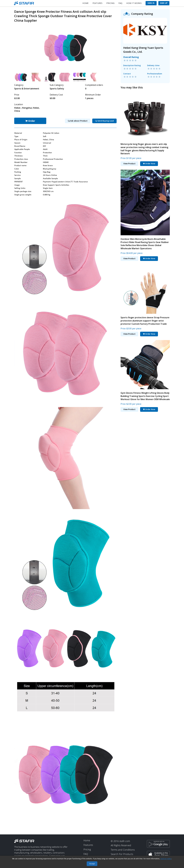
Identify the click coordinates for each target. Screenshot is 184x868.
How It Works (134, 3)
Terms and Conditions (123, 849)
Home (85, 3)
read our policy (166, 859)
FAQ (120, 3)
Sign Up (164, 3)
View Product (129, 163)
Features (97, 3)
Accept (92, 864)
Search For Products (122, 853)
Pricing (110, 3)
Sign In (151, 3)
